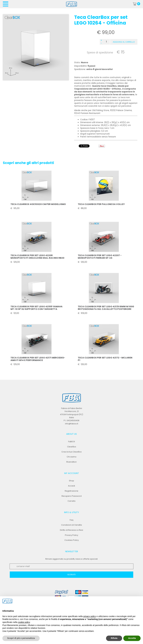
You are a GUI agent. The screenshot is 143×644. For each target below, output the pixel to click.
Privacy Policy (71, 535)
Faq (71, 520)
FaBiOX (72, 442)
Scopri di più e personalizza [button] (21, 638)
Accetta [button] (132, 638)
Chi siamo (72, 457)
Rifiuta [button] (114, 638)
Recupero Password (72, 496)
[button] (124, 42)
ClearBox (72, 447)
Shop (71, 481)
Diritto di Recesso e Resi (71, 530)
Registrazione (71, 491)
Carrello (72, 501)
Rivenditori (71, 462)
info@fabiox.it (72, 424)
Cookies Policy (72, 540)
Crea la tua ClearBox (71, 452)
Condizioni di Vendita (71, 525)
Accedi (71, 486)
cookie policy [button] (24, 622)
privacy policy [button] (90, 616)
